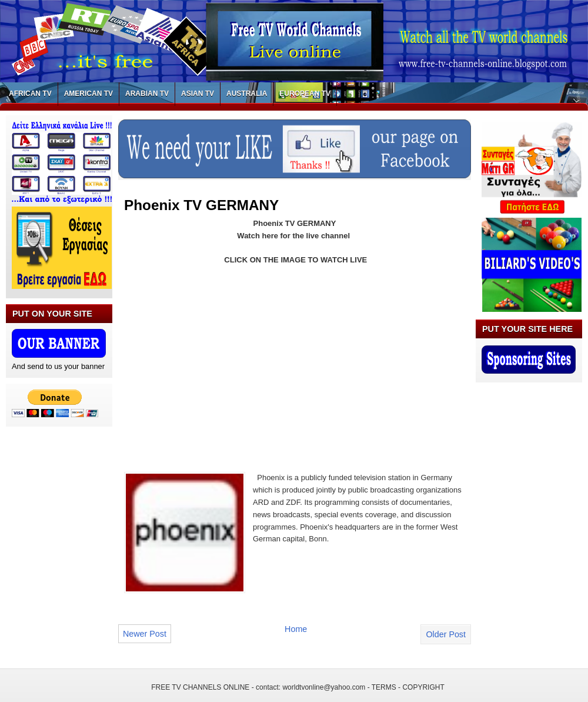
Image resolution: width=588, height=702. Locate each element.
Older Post (446, 634)
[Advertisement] (223, 361)
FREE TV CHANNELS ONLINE (200, 687)
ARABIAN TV (147, 94)
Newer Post (145, 634)
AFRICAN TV (30, 94)
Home (296, 629)
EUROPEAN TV (305, 94)
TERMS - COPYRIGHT (408, 687)
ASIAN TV (198, 94)
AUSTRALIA (247, 94)
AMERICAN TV (88, 94)
